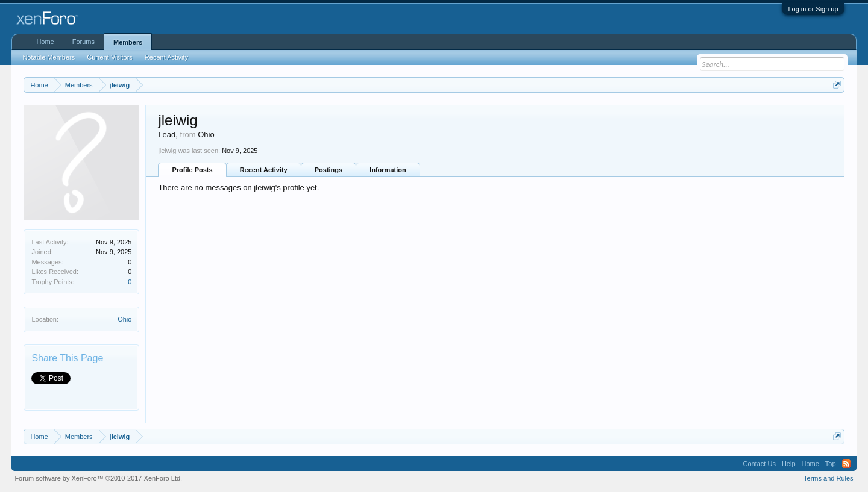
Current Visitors (110, 57)
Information (388, 170)
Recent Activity (264, 170)
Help (789, 464)
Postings (329, 170)
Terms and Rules (829, 478)
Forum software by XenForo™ (98, 478)
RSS (846, 464)
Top (831, 464)
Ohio (124, 319)
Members (128, 42)
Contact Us (759, 464)
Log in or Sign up (813, 9)
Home (45, 42)
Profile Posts (192, 170)
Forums (83, 42)
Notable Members (49, 57)
